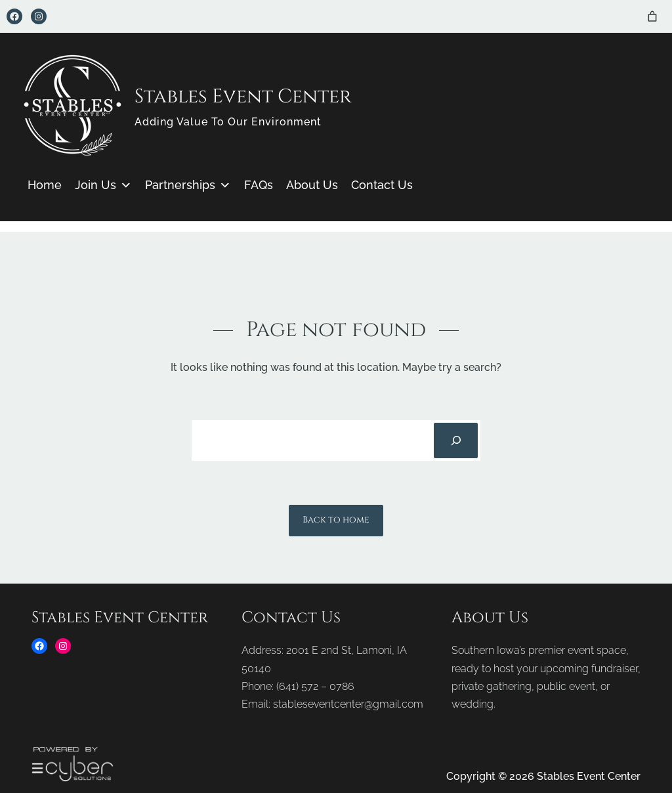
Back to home (336, 520)
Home (45, 185)
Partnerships (188, 185)
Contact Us (382, 185)
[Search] (456, 440)
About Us (312, 185)
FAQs (259, 185)
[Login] (634, 16)
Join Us (103, 185)
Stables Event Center (243, 96)
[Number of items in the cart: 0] (652, 16)
